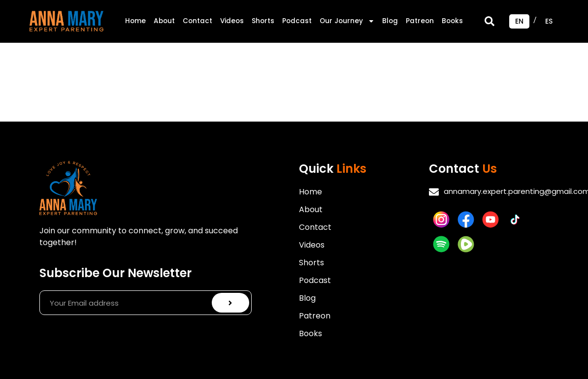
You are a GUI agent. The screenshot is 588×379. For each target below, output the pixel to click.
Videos (232, 21)
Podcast (297, 21)
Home (135, 21)
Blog (390, 21)
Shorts (263, 21)
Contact (197, 21)
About (164, 21)
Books (452, 21)
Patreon (420, 21)
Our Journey (347, 21)
